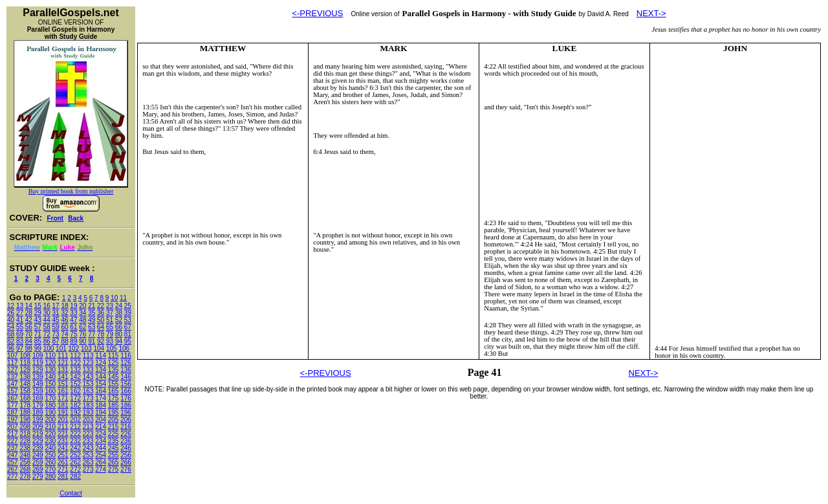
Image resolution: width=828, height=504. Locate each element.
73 (56, 334)
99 (38, 348)
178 (25, 405)
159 (38, 391)
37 (110, 313)
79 (110, 334)
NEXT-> (651, 13)
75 (73, 334)
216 (126, 427)
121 (63, 363)
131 (63, 370)
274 (101, 469)
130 (50, 370)
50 (101, 320)
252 (75, 455)
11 (123, 298)
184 (101, 405)
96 (11, 348)
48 (82, 320)
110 (50, 356)
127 (13, 370)
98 (29, 348)
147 (13, 384)
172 (75, 398)
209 (38, 427)
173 (88, 398)
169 (38, 398)
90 (82, 341)
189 (38, 412)
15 (38, 306)
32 (64, 313)
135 (114, 370)
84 (29, 341)
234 (101, 441)
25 (128, 306)
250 (50, 455)
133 (88, 370)
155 (114, 384)
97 (20, 348)
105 (112, 348)
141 (63, 377)
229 (38, 441)
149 (38, 384)
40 (11, 320)
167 (13, 398)
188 (25, 412)
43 (38, 320)
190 (50, 412)
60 (64, 327)
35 (92, 313)
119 (38, 363)
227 (13, 441)
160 (50, 391)
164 (101, 391)
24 (119, 306)
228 (25, 441)
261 (63, 462)
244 (101, 448)
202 (75, 420)
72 (47, 334)
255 (114, 455)
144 (101, 377)
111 (63, 356)
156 (126, 384)
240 (50, 448)
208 (25, 427)
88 (64, 341)
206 (126, 420)
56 (29, 327)
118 (25, 363)
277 (13, 477)
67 (128, 327)
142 (75, 377)
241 (63, 448)
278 (25, 477)
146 (126, 377)
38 (119, 313)
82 (11, 341)
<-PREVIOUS (317, 13)
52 (119, 320)
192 (75, 412)
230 (50, 441)
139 (38, 377)
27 (20, 313)
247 (13, 455)
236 (126, 441)
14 (29, 306)
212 (75, 427)
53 (128, 320)
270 (50, 469)
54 (11, 327)
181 (63, 405)
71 (38, 334)
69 (20, 334)
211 (63, 427)
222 (75, 434)
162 (75, 391)
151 (63, 384)
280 (50, 477)
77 (92, 334)
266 (126, 462)
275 (114, 469)
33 (73, 313)
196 (126, 412)
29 (38, 313)
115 (114, 356)
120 (50, 363)
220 (50, 434)
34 (82, 313)
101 (61, 348)
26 (11, 313)
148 (25, 384)
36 (101, 313)
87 (56, 341)
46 (64, 320)
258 (25, 462)
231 (63, 441)
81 (128, 334)
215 (114, 427)
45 (56, 320)
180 (50, 405)
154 (101, 384)
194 (101, 412)
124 (101, 363)
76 (82, 334)
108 (25, 356)
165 (114, 391)
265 (114, 462)
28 (29, 313)
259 (38, 462)
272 (75, 469)
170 (50, 398)
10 (114, 298)
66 (119, 327)
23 (110, 306)
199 (38, 420)
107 (13, 356)
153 (88, 384)
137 (13, 377)
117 (13, 363)
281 (63, 477)
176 (126, 398)
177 (13, 405)
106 (124, 348)
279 (38, 477)
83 (20, 341)
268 (25, 469)
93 (110, 341)
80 (119, 334)
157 (13, 391)
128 (25, 370)
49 (92, 320)
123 (88, 363)
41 (20, 320)
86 (47, 341)
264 (101, 462)
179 (38, 405)
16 (47, 306)
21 (92, 306)
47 (73, 320)
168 (25, 398)
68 (11, 334)
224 (101, 434)
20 (82, 306)
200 (50, 420)
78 (101, 334)
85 (38, 341)
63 (92, 327)
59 (56, 327)
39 (128, 313)
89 (73, 341)
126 (126, 363)
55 (20, 327)
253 (88, 455)
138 (25, 377)
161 (63, 391)
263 (88, 462)
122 (75, 363)
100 (49, 348)
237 (13, 448)
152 (75, 384)
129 (38, 370)
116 (126, 356)
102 (74, 348)
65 (110, 327)
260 (50, 462)
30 (47, 313)
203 (88, 420)
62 (82, 327)
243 (88, 448)
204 (101, 420)
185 (114, 405)
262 (75, 462)
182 (75, 405)
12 (11, 306)
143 (88, 377)
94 (119, 341)
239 (38, 448)
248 (25, 455)
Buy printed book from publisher (71, 191)
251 (63, 455)
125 (114, 363)
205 (114, 420)
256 (126, 455)
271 (63, 469)
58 (47, 327)
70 (29, 334)
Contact (71, 493)
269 (38, 469)
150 (50, 384)
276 (126, 469)
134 (101, 370)
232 (75, 441)
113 (88, 356)
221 (63, 434)
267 (13, 469)
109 (38, 356)
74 (64, 334)
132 (75, 370)
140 (50, 377)
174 (101, 398)
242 (75, 448)
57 (38, 327)
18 (64, 306)
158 (25, 391)
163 (88, 391)
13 (20, 306)
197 (13, 420)
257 (13, 462)
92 (101, 341)
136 (126, 370)
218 (25, 434)
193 (88, 412)
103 (86, 348)
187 (13, 412)
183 (88, 405)
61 (73, 327)
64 (101, 327)
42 (29, 320)
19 (73, 306)
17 (56, 306)
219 (38, 434)
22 (101, 306)
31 (56, 313)
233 (88, 441)
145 (114, 377)
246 (126, 448)
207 (13, 427)
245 (114, 448)
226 (126, 434)
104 (99, 348)
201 (63, 420)
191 (63, 412)
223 (88, 434)
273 (88, 469)
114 (101, 356)
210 (50, 427)
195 (114, 412)
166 (126, 391)
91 (92, 341)
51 (110, 320)
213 (88, 427)
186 (126, 405)
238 (25, 448)
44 (47, 320)
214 (101, 427)
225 (114, 434)
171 (63, 398)
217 (13, 434)
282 (75, 477)
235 (114, 441)
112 (75, 356)
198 (25, 420)
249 (38, 455)
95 (128, 341)
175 (114, 398)
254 (101, 455)
